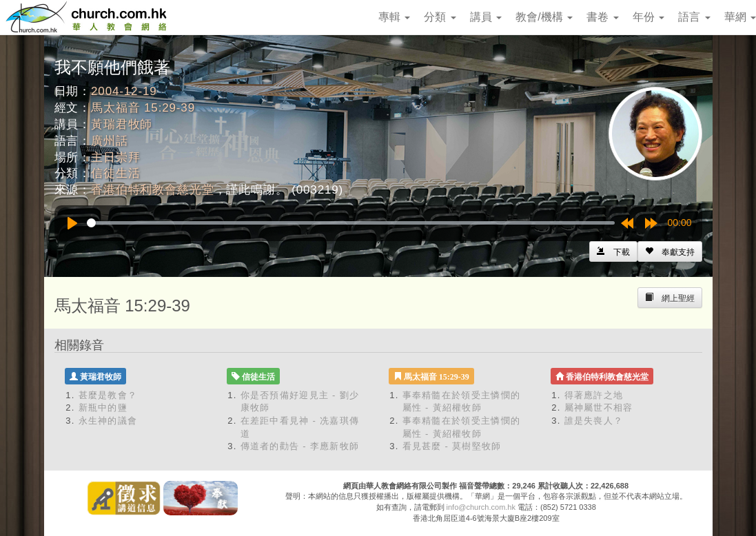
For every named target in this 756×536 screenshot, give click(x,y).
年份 (648, 17)
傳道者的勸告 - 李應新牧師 (300, 446)
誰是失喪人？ (594, 421)
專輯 (394, 17)
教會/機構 (544, 17)
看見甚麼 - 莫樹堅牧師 (452, 446)
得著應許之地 (594, 395)
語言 (694, 17)
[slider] (351, 223)
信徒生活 (115, 173)
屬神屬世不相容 (599, 408)
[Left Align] (670, 251)
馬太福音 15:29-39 (143, 108)
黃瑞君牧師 (122, 124)
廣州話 (110, 141)
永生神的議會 (108, 421)
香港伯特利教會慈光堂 (153, 190)
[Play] (72, 223)
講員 (486, 17)
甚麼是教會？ (108, 395)
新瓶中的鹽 (103, 408)
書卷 (602, 17)
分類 (440, 17)
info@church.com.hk (481, 507)
